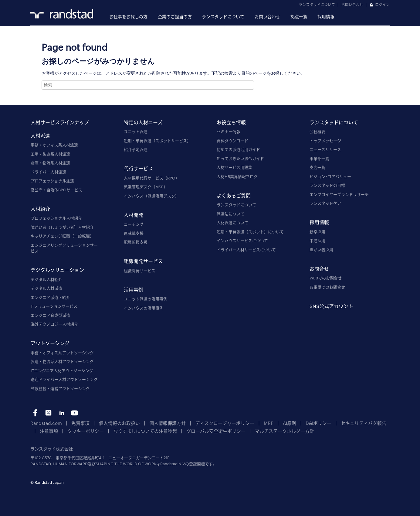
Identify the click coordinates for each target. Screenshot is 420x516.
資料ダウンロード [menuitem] (232, 141)
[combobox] (148, 85)
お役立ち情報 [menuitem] (231, 122)
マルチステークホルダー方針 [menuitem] (232, 430)
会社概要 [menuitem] (317, 132)
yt (75, 413)
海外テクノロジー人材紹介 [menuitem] (54, 324)
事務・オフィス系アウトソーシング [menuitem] (62, 353)
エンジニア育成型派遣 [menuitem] (50, 315)
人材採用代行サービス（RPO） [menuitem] (152, 178)
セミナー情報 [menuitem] (229, 132)
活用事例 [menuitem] (134, 289)
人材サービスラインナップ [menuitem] (60, 122)
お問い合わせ (352, 5)
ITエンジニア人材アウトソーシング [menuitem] (62, 371)
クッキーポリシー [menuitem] (56, 430)
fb (35, 413)
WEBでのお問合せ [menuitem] (326, 278)
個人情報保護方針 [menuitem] (153, 423)
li (61, 413)
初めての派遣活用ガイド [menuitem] (238, 149)
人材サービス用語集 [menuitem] (234, 167)
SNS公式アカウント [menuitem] (331, 306)
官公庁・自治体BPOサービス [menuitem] (56, 190)
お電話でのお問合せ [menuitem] (327, 287)
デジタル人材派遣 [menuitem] (46, 288)
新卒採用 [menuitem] (317, 232)
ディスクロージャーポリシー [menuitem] (203, 423)
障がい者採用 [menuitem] (321, 250)
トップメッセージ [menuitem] (325, 141)
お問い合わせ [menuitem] (267, 17)
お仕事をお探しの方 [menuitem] (128, 17)
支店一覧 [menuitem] (317, 167)
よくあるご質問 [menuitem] (234, 195)
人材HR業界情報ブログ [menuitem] (237, 176)
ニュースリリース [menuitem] (325, 149)
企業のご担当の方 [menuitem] (175, 17)
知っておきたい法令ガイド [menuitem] (240, 159)
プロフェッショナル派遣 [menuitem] (52, 181)
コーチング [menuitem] (134, 224)
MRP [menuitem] (243, 423)
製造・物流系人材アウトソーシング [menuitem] (62, 361)
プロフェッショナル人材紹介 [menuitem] (56, 218)
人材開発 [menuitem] (134, 215)
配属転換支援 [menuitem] (136, 242)
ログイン (382, 5)
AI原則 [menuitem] (262, 423)
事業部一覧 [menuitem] (319, 159)
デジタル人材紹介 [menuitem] (46, 279)
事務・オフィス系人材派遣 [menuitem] (54, 145)
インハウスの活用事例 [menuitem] (144, 308)
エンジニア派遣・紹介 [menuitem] (50, 297)
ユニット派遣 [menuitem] (136, 132)
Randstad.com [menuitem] (44, 423)
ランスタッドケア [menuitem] (325, 203)
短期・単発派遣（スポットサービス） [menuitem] (157, 141)
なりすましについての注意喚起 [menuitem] (108, 430)
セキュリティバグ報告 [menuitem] (329, 423)
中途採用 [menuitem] (317, 241)
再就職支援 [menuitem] (134, 233)
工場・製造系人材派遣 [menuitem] (50, 154)
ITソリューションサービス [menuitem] (54, 306)
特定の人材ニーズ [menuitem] (143, 122)
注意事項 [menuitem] (366, 423)
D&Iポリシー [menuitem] (289, 423)
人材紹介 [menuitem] (40, 208)
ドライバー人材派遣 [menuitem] (48, 172)
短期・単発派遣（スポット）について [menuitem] (250, 232)
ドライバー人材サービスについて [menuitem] (246, 250)
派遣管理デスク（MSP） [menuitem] (146, 187)
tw (48, 413)
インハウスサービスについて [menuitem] (242, 241)
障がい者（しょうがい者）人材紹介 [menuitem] (62, 227)
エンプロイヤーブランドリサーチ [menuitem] (339, 194)
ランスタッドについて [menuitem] (223, 17)
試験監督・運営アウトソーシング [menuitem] (60, 388)
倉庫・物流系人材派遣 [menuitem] (50, 163)
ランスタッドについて (317, 5)
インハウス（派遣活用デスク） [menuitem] (151, 196)
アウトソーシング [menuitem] (50, 343)
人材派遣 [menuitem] (40, 135)
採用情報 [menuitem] (326, 17)
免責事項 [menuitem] (75, 423)
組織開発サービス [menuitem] (143, 261)
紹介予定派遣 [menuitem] (136, 149)
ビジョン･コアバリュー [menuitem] (330, 176)
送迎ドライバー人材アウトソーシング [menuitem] (64, 379)
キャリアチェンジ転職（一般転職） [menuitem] (62, 236)
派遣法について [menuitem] (230, 214)
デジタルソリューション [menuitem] (57, 270)
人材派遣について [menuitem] (232, 223)
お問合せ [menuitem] (319, 268)
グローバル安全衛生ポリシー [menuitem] (171, 430)
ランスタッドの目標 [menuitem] (327, 185)
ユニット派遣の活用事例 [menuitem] (146, 299)
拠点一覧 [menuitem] (299, 17)
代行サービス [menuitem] (138, 168)
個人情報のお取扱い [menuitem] (110, 423)
